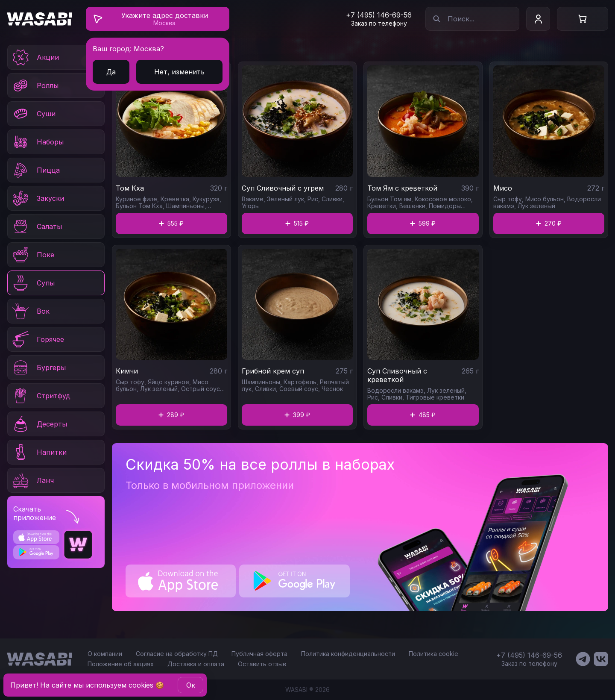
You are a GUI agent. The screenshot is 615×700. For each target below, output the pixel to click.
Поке (33, 255)
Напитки (39, 452)
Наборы (37, 142)
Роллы (35, 85)
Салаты (37, 226)
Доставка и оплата (196, 664)
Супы (33, 283)
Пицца (35, 170)
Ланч (32, 480)
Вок (30, 311)
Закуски (38, 198)
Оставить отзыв (262, 664)
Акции (35, 57)
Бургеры (38, 368)
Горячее (38, 339)
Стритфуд (41, 396)
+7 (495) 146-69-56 (379, 15)
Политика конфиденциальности (348, 654)
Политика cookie (433, 654)
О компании (105, 654)
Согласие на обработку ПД (177, 654)
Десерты (39, 424)
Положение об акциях (121, 664)
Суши (33, 114)
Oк (191, 685)
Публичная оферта (259, 654)
